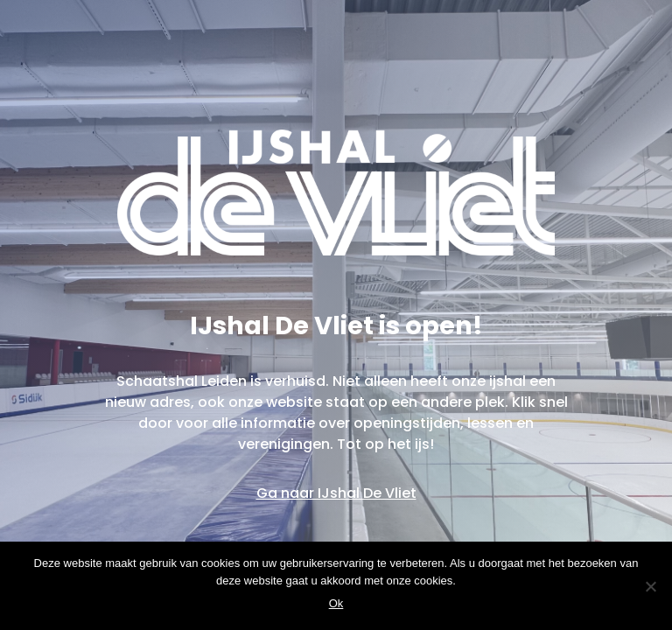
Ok (336, 603)
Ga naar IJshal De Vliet (336, 493)
